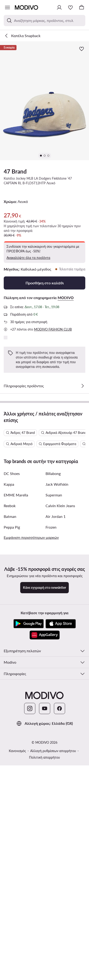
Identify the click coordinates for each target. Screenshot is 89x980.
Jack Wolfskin (57, 701)
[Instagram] (30, 925)
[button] (44, 101)
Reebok (10, 723)
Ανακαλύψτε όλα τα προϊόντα (28, 258)
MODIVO (66, 298)
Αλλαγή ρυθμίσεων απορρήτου (53, 968)
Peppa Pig (12, 744)
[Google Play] (29, 841)
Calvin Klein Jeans (60, 723)
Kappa (9, 701)
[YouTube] (45, 925)
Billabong (53, 690)
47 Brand (15, 171)
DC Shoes (12, 690)
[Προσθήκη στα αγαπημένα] (82, 49)
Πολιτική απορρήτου (44, 974)
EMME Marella (16, 712)
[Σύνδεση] (59, 7)
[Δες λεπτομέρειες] (82, 386)
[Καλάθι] (82, 7)
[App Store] (61, 841)
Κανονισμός (17, 968)
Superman (54, 712)
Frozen (51, 744)
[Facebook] (59, 925)
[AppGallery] (45, 852)
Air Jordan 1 (56, 733)
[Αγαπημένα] (70, 7)
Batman (10, 733)
